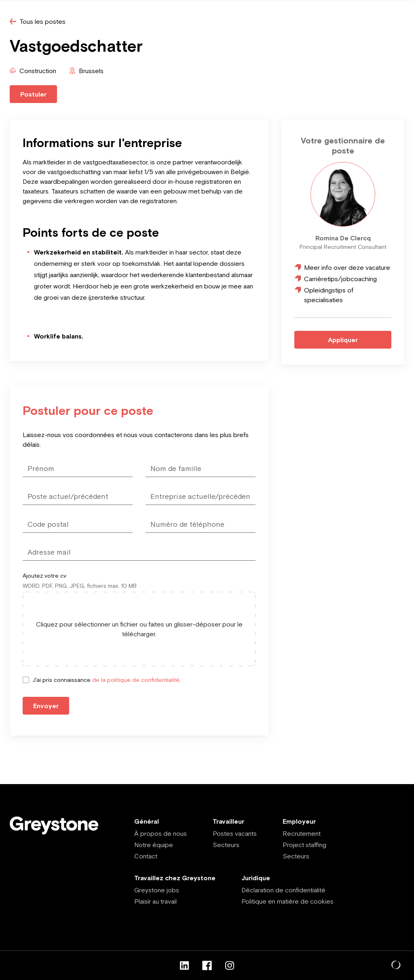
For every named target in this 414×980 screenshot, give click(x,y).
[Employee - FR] (59, 825)
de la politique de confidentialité (136, 680)
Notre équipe (154, 845)
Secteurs (226, 845)
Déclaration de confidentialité (283, 890)
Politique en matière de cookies (287, 901)
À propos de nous (161, 833)
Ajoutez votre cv (44, 576)
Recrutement (302, 833)
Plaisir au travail (155, 901)
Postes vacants (235, 833)
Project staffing (304, 845)
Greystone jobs (157, 890)
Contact (146, 856)
